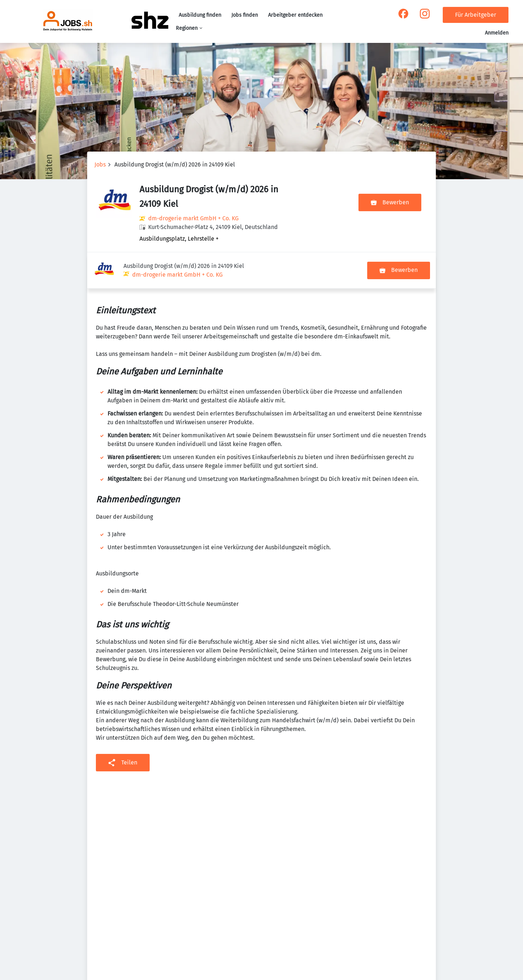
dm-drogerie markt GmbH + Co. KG (193, 218)
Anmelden (497, 33)
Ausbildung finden (200, 15)
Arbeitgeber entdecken (295, 15)
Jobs (100, 164)
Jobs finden (245, 15)
